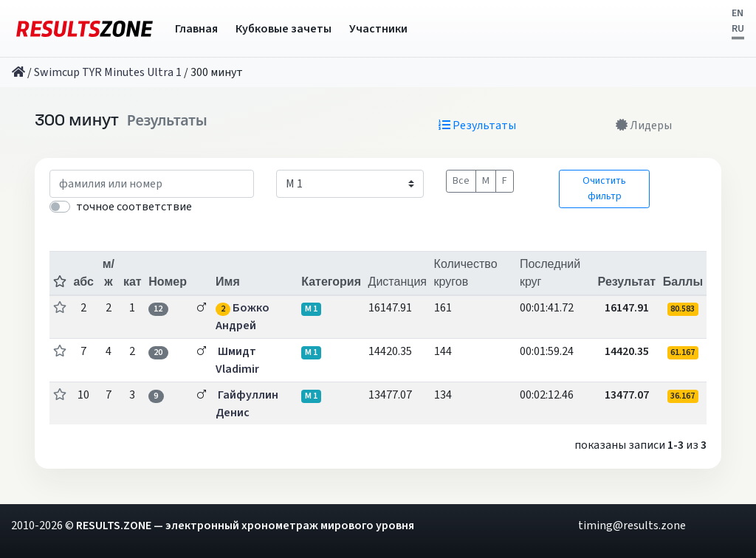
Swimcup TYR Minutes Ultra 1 (108, 72)
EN (738, 13)
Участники (378, 29)
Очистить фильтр (604, 189)
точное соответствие (134, 207)
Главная (196, 29)
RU (738, 29)
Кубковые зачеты (283, 29)
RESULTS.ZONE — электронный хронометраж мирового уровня (245, 526)
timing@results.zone (632, 526)
